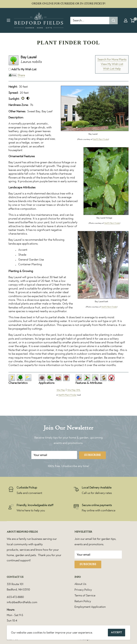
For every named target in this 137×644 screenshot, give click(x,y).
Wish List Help (112, 69)
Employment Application (90, 607)
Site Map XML (74, 390)
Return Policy (83, 601)
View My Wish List (112, 64)
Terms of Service (85, 595)
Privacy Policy (83, 590)
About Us (80, 584)
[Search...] (90, 20)
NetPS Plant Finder (101, 139)
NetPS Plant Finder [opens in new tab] (67, 395)
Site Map (61, 390)
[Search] (113, 20)
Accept (117, 633)
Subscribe (92, 455)
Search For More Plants (112, 59)
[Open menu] (8, 20)
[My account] (126, 20)
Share (21, 75)
